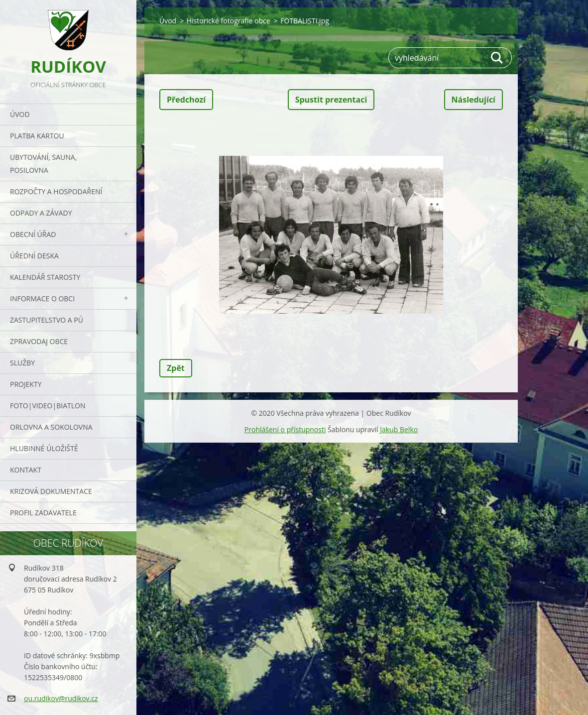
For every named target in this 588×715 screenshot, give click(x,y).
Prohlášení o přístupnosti (285, 429)
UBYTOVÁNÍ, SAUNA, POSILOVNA (43, 164)
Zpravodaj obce (39, 341)
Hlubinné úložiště (44, 448)
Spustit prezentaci (331, 100)
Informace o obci (42, 298)
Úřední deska (34, 256)
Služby (22, 363)
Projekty (26, 384)
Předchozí (186, 100)
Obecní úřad (33, 234)
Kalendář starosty (45, 277)
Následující (473, 100)
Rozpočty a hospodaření (56, 191)
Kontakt (26, 470)
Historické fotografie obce (229, 21)
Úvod (20, 114)
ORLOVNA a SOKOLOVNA (51, 427)
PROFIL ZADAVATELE (43, 513)
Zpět (176, 368)
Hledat (497, 58)
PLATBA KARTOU (37, 136)
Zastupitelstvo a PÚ (47, 320)
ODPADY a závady (41, 213)
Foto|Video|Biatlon (48, 406)
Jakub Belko (399, 429)
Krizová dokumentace (51, 491)
